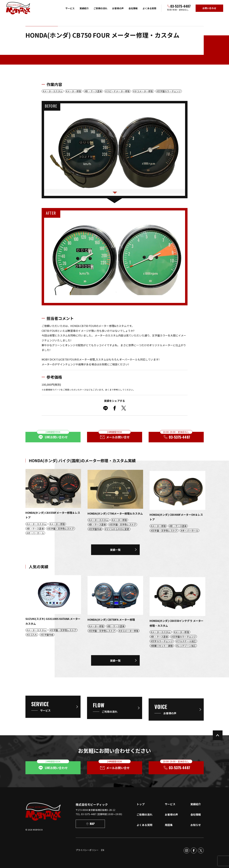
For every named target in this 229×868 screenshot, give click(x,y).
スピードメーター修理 (118, 91)
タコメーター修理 (144, 91)
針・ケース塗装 (94, 91)
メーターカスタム (53, 91)
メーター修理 (74, 91)
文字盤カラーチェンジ (169, 91)
